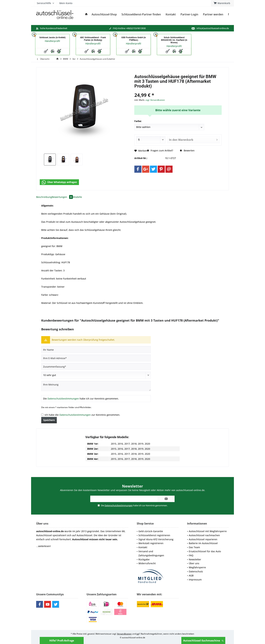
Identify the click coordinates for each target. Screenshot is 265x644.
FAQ (191, 555)
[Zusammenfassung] (96, 367)
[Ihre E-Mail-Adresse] (96, 358)
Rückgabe (144, 559)
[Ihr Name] (96, 350)
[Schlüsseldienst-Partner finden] (141, 14)
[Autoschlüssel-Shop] (104, 14)
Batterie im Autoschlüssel (203, 543)
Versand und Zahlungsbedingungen (151, 553)
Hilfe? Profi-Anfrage (62, 640)
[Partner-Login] (189, 14)
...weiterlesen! (43, 546)
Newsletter (195, 559)
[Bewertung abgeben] (96, 375)
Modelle (77, 197)
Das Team (194, 547)
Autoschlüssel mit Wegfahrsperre (208, 531)
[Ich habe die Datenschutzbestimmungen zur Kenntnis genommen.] (42, 415)
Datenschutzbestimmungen (63, 399)
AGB (191, 575)
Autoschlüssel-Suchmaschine (203, 640)
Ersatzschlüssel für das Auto (205, 551)
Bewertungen (62, 197)
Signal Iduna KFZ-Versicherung (156, 539)
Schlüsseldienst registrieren (154, 535)
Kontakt (143, 547)
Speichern (49, 420)
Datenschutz (196, 571)
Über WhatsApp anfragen (59, 182)
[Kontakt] (171, 14)
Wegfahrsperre (197, 567)
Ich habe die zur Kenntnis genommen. (82, 415)
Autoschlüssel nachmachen (204, 535)
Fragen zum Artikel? (160, 150)
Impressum (195, 580)
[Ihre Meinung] (96, 386)
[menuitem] (222, 3)
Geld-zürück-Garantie (151, 531)
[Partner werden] (213, 14)
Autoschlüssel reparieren (203, 539)
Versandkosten (124, 634)
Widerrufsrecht (147, 563)
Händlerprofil (52, 41)
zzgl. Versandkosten (155, 100)
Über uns (194, 563)
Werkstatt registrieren (151, 543)
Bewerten (187, 150)
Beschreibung (44, 197)
